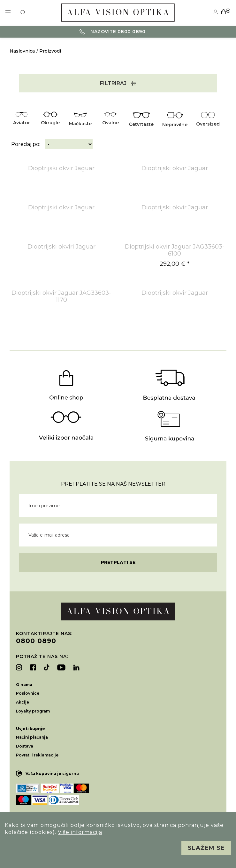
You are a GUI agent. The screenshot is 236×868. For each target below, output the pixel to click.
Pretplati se (118, 562)
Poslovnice (28, 693)
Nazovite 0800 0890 (113, 32)
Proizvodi (50, 51)
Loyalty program (33, 711)
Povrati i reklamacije (37, 755)
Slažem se (206, 848)
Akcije (23, 702)
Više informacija (80, 832)
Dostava (25, 746)
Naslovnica (22, 51)
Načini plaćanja (32, 737)
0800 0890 (36, 641)
